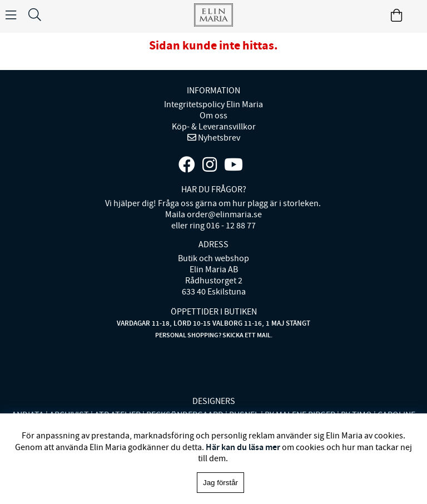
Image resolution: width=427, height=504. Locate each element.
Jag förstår (220, 483)
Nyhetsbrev (218, 138)
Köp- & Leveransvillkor (214, 127)
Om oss (213, 116)
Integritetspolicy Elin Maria (213, 104)
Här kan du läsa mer (243, 447)
